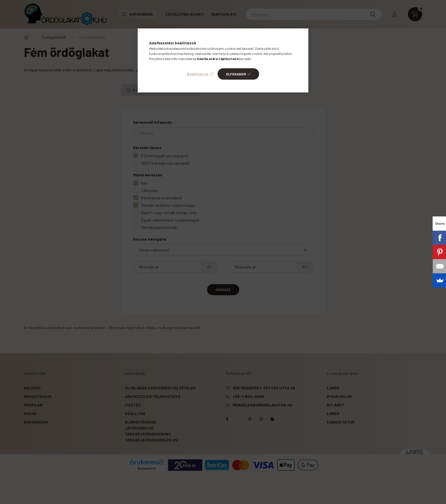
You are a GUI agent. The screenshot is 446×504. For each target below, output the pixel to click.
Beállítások (198, 74)
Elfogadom (236, 74)
